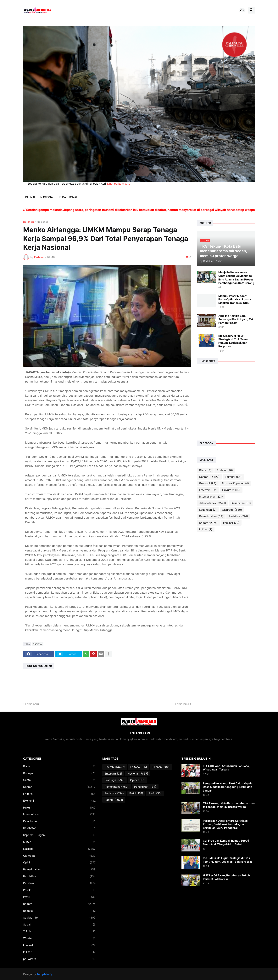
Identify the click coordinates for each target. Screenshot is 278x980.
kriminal (231, 523)
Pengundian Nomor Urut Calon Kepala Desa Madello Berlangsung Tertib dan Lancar (228, 787)
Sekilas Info (60, 918)
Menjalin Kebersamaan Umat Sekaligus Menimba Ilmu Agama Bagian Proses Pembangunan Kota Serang (236, 278)
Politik (60, 890)
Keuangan (208, 510)
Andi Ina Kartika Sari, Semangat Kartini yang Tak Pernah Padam (236, 319)
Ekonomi (208, 483)
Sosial (60, 925)
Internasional (211, 497)
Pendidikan (60, 876)
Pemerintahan (211, 516)
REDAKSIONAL (68, 197)
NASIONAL (47, 197)
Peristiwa (238, 516)
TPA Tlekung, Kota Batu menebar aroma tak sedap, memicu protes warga (229, 805)
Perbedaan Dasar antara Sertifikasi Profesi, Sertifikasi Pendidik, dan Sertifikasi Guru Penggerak (226, 824)
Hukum (231, 490)
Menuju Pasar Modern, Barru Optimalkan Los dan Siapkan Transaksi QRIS (235, 299)
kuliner (206, 529)
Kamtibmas (60, 821)
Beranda (28, 222)
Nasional (42, 222)
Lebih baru (32, 704)
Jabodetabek (213, 503)
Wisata (60, 938)
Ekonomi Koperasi (235, 483)
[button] (242, 10)
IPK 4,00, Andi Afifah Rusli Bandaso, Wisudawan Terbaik (226, 768)
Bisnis (205, 470)
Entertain (208, 490)
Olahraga (232, 510)
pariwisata (60, 959)
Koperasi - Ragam (60, 835)
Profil (60, 897)
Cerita (60, 780)
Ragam (208, 523)
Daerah (209, 477)
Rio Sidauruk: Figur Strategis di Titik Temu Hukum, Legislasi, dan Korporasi (233, 341)
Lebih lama (182, 704)
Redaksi (60, 911)
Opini (60, 862)
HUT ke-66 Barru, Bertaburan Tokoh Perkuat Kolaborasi (226, 877)
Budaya (225, 470)
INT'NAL (30, 197)
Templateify (44, 974)
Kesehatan (241, 503)
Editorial (233, 477)
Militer (60, 842)
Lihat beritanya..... (119, 184)
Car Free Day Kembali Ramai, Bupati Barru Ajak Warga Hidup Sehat (226, 842)
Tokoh (60, 931)
